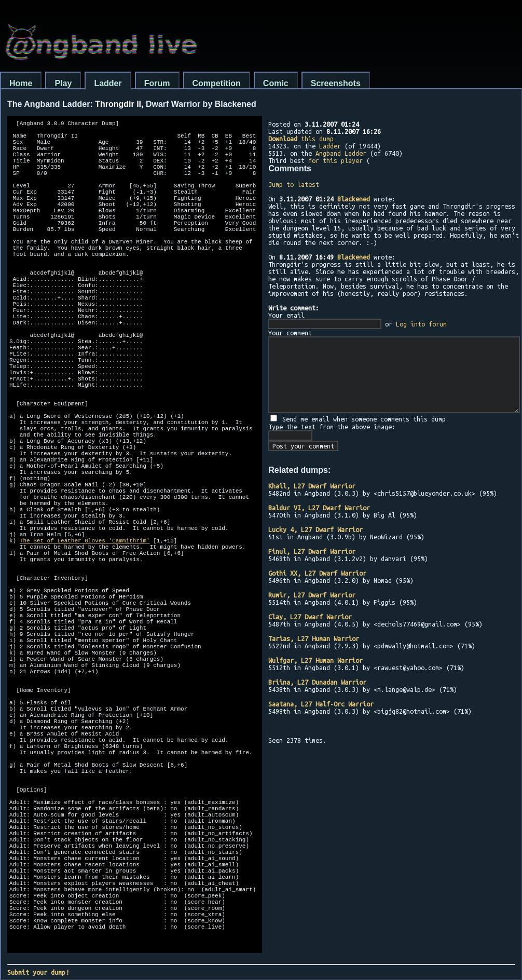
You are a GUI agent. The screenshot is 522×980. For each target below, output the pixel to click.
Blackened (354, 199)
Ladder (108, 83)
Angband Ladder (341, 153)
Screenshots (336, 83)
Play (63, 83)
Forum (157, 83)
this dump (301, 139)
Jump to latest (294, 184)
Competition (217, 83)
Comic (276, 83)
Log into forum (421, 324)
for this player (335, 160)
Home (21, 83)
